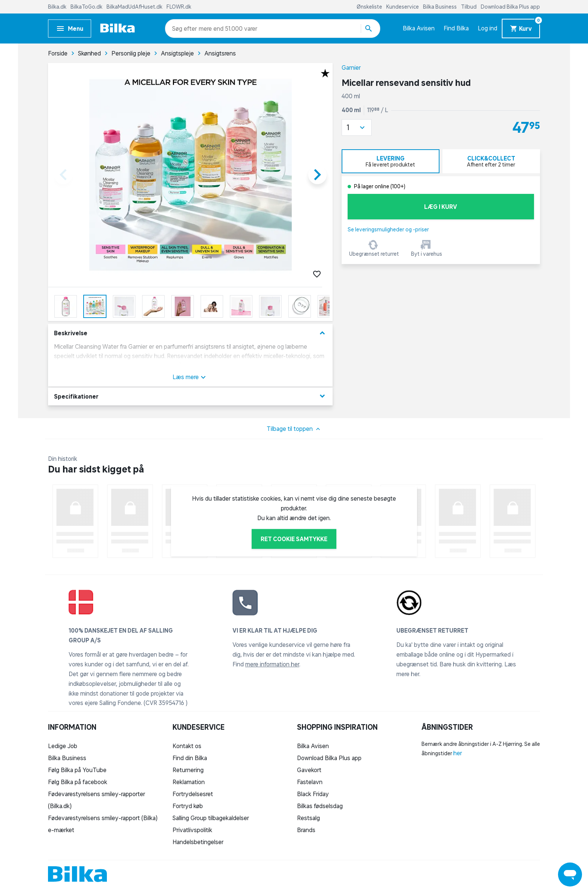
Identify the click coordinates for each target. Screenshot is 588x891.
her (458, 753)
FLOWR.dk (179, 7)
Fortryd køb (188, 806)
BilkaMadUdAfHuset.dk (135, 7)
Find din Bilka (190, 758)
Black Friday (313, 794)
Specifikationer (190, 396)
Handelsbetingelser (198, 842)
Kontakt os (187, 746)
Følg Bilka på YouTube (77, 770)
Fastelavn (310, 782)
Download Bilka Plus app (510, 7)
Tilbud (469, 7)
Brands (306, 830)
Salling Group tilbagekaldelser (211, 818)
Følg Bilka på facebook (78, 782)
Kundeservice (403, 7)
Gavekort (309, 770)
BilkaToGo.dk (87, 7)
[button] (357, 127)
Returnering (188, 770)
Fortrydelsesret (193, 794)
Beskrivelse (190, 333)
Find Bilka (456, 28)
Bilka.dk (58, 7)
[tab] (391, 161)
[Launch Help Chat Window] (570, 874)
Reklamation (189, 782)
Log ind (487, 28)
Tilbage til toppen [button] (294, 429)
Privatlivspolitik (192, 830)
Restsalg (308, 818)
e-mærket (61, 830)
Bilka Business (440, 7)
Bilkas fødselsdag (320, 806)
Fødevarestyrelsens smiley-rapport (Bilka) (103, 818)
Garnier (351, 67)
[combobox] (185, 28)
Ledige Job (63, 746)
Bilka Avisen (419, 28)
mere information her (272, 664)
